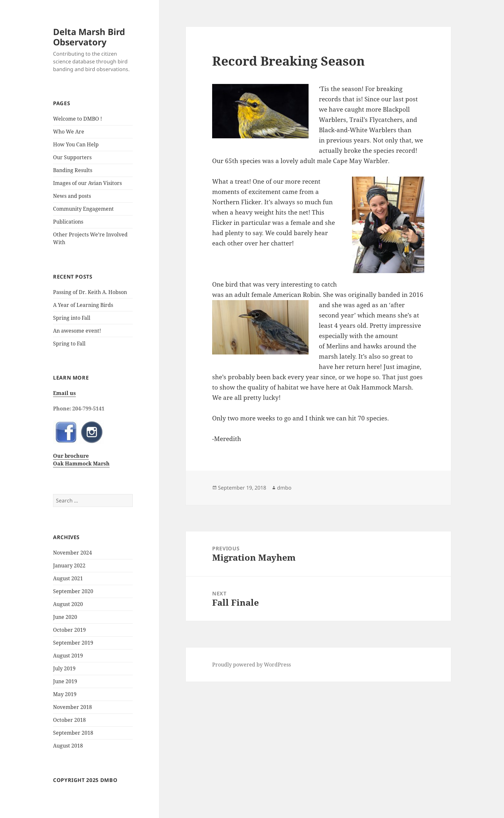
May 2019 (65, 694)
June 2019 (65, 681)
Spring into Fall (72, 318)
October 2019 (69, 630)
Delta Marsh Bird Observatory (89, 37)
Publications (68, 222)
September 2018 (73, 733)
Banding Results (73, 170)
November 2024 (72, 553)
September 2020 (73, 591)
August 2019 (68, 656)
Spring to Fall (69, 344)
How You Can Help (76, 144)
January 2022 (69, 565)
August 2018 (68, 746)
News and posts (72, 196)
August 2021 (68, 578)
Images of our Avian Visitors (87, 183)
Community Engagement (83, 209)
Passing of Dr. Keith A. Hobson (90, 292)
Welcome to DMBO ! (77, 119)
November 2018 (72, 707)
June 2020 (65, 617)
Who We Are (69, 132)
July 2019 (64, 668)
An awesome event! (77, 331)
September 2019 (73, 643)
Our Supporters (72, 157)
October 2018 (69, 720)
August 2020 (68, 604)
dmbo (284, 488)
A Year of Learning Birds (83, 305)
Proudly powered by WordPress (252, 665)
